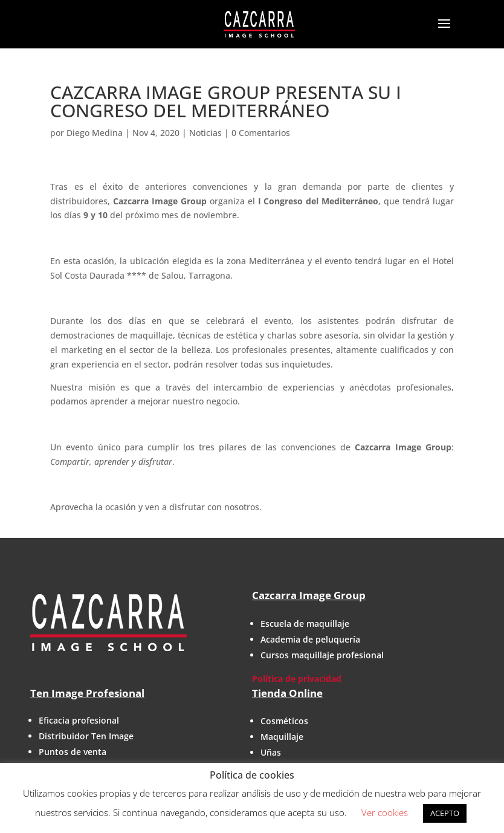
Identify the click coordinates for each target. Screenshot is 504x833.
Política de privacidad (297, 679)
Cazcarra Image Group (309, 595)
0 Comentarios (261, 133)
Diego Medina (95, 133)
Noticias (205, 133)
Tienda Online (287, 693)
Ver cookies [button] (385, 812)
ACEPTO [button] (445, 813)
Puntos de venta (73, 752)
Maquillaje (282, 737)
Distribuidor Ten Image (86, 736)
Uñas (271, 752)
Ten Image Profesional (87, 693)
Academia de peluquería (310, 639)
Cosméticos (284, 721)
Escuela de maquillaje (305, 624)
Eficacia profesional (79, 720)
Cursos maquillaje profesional (322, 655)
